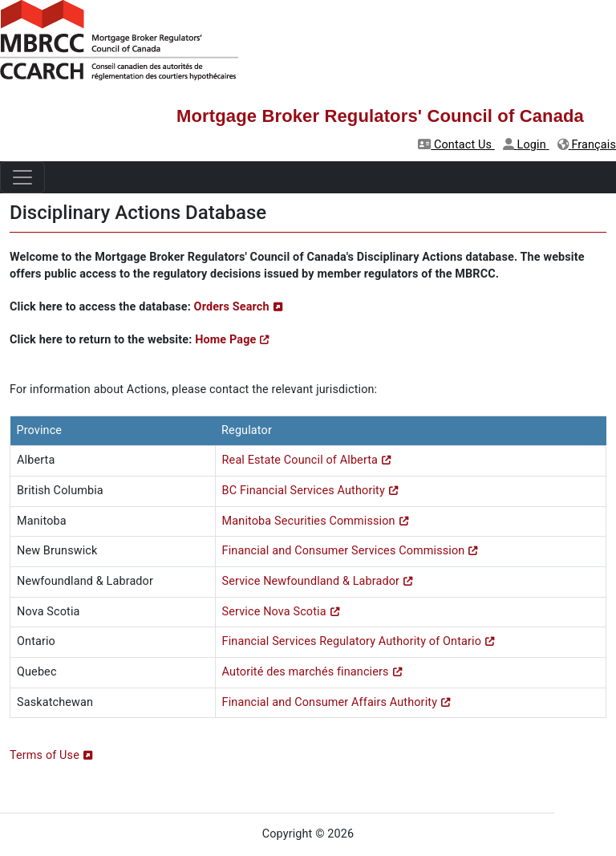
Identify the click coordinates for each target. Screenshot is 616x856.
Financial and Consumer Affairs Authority (330, 702)
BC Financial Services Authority (304, 491)
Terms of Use (45, 755)
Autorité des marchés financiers (306, 672)
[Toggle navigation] (22, 177)
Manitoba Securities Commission (309, 521)
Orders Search (232, 307)
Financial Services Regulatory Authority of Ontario (352, 641)
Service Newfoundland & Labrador (311, 581)
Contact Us (456, 145)
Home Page (225, 340)
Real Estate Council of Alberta (300, 460)
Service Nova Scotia (274, 612)
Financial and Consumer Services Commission (344, 551)
